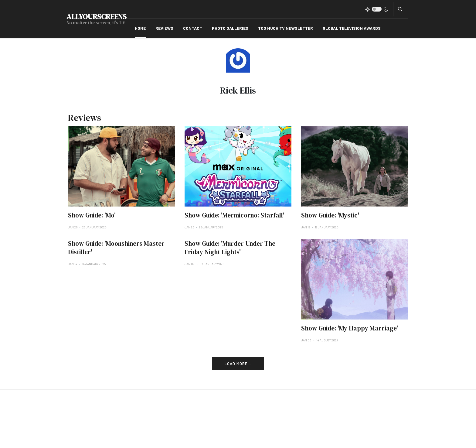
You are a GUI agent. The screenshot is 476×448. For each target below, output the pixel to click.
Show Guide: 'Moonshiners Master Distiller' (116, 248)
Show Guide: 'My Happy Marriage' (350, 328)
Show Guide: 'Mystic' (330, 215)
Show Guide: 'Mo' (92, 215)
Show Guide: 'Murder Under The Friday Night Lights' (230, 248)
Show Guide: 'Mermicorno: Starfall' (235, 215)
